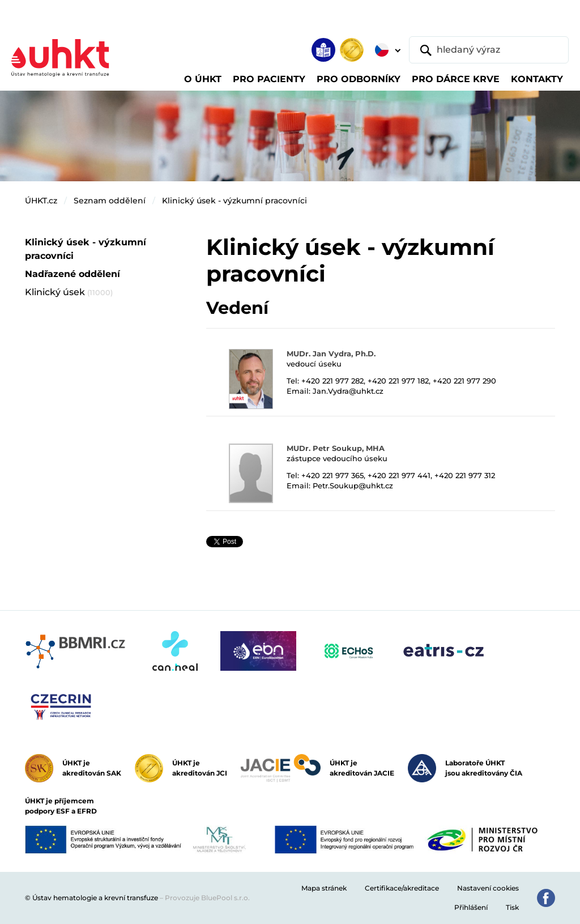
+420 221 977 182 (398, 381)
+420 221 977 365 (332, 475)
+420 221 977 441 (399, 475)
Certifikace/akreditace (402, 888)
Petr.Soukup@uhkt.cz (353, 486)
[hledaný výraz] (489, 50)
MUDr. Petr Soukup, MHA (336, 448)
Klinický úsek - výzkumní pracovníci (234, 201)
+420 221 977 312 (465, 475)
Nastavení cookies (488, 888)
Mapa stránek (324, 888)
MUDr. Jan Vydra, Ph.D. (331, 354)
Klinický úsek (69, 292)
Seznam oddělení (110, 201)
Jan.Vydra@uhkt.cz (348, 391)
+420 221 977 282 (332, 381)
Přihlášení (471, 907)
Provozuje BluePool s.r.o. (207, 898)
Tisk (512, 907)
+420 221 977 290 (464, 381)
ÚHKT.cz (41, 201)
